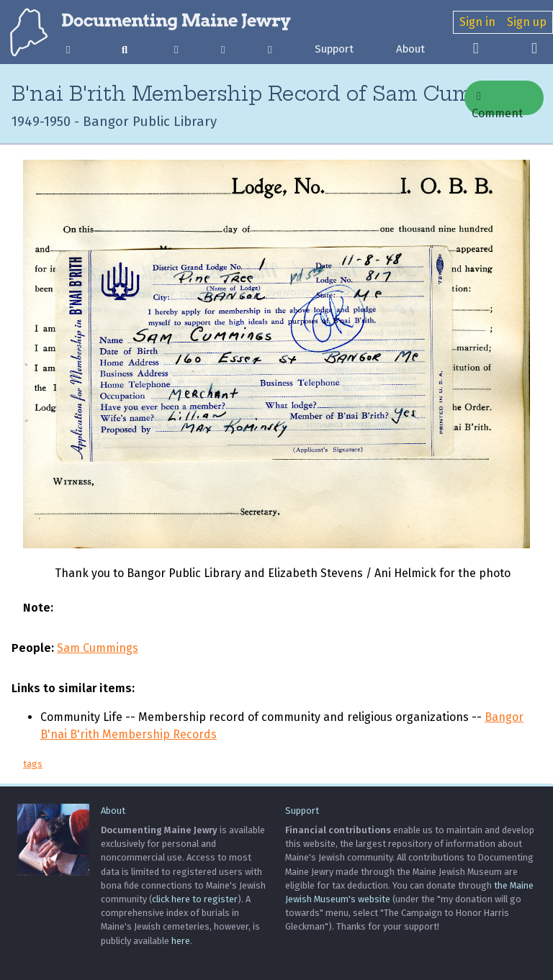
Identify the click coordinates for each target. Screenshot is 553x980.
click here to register (195, 899)
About (410, 49)
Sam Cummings (98, 648)
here (181, 941)
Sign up (527, 22)
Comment (497, 103)
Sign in (477, 22)
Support (334, 49)
